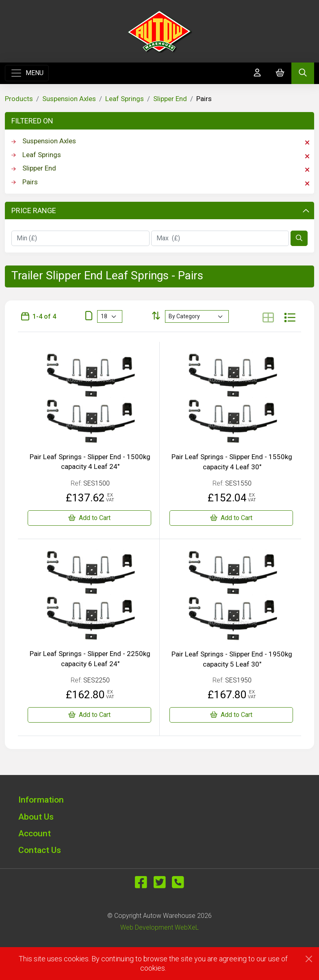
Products (19, 99)
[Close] (309, 959)
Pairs (160, 182)
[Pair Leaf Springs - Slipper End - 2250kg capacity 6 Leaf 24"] (89, 715)
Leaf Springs (125, 99)
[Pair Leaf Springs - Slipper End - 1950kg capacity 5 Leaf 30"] (231, 715)
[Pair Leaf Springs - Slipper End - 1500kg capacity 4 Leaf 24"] (89, 518)
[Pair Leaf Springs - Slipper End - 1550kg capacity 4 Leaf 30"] (231, 518)
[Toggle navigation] (27, 73)
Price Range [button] (160, 210)
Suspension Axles (69, 99)
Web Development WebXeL (159, 927)
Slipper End (170, 99)
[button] (160, 800)
